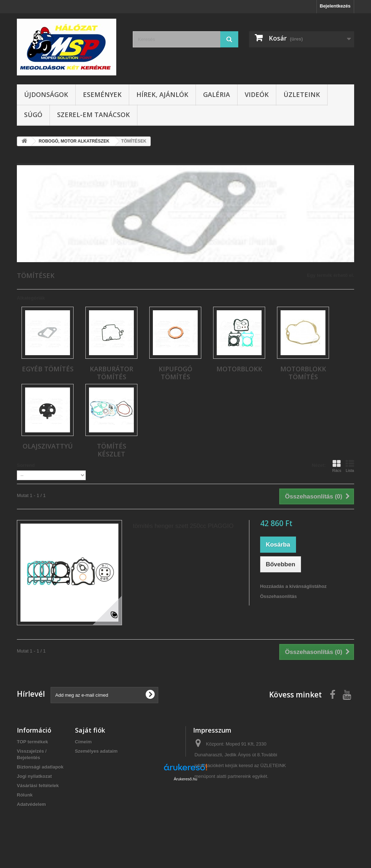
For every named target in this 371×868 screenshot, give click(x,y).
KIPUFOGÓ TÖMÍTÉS (175, 373)
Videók (257, 94)
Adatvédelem (31, 804)
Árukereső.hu (185, 829)
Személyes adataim (96, 751)
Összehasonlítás (279, 596)
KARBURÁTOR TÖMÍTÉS (111, 373)
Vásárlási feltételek (38, 786)
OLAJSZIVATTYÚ (48, 446)
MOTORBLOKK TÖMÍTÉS (303, 373)
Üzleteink (302, 94)
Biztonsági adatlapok (40, 767)
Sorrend (26, 465)
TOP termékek (32, 742)
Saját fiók (90, 730)
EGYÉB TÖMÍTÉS (48, 369)
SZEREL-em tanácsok (93, 115)
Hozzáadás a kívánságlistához (293, 586)
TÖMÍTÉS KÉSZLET (112, 450)
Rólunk (25, 795)
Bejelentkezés (335, 6)
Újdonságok (46, 94)
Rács (337, 466)
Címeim (83, 742)
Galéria (217, 94)
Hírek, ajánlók (162, 94)
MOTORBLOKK (239, 369)
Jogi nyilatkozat (34, 776)
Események (102, 94)
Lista (350, 466)
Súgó (33, 115)
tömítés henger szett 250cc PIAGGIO (183, 526)
